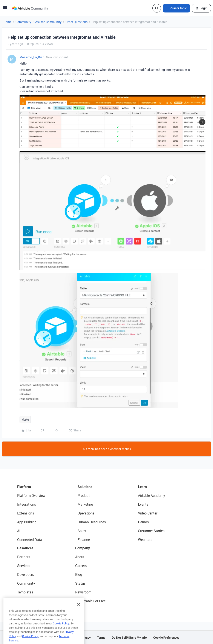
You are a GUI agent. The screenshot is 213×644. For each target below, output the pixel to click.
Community (23, 22)
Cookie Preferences (166, 637)
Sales (82, 531)
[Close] (79, 611)
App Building (27, 522)
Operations (86, 513)
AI (19, 531)
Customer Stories (151, 531)
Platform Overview (31, 496)
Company (83, 548)
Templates (25, 592)
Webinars (145, 540)
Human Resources (92, 522)
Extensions (26, 513)
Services (24, 566)
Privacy (86, 637)
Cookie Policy (61, 630)
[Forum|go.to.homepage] (30, 8)
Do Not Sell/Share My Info (129, 637)
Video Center (148, 513)
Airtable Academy (152, 496)
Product (84, 496)
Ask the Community (48, 22)
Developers (26, 575)
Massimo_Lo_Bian (32, 57)
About (80, 557)
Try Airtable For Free (90, 601)
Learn (142, 487)
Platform (24, 487)
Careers (81, 566)
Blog (79, 575)
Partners (24, 557)
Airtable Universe (30, 601)
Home (7, 22)
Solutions (85, 487)
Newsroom (83, 592)
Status (80, 583)
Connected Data (30, 540)
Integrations (27, 504)
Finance (84, 540)
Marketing (85, 504)
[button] (5, 9)
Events (143, 504)
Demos (143, 522)
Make (25, 419)
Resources (25, 548)
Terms (101, 637)
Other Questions (77, 22)
